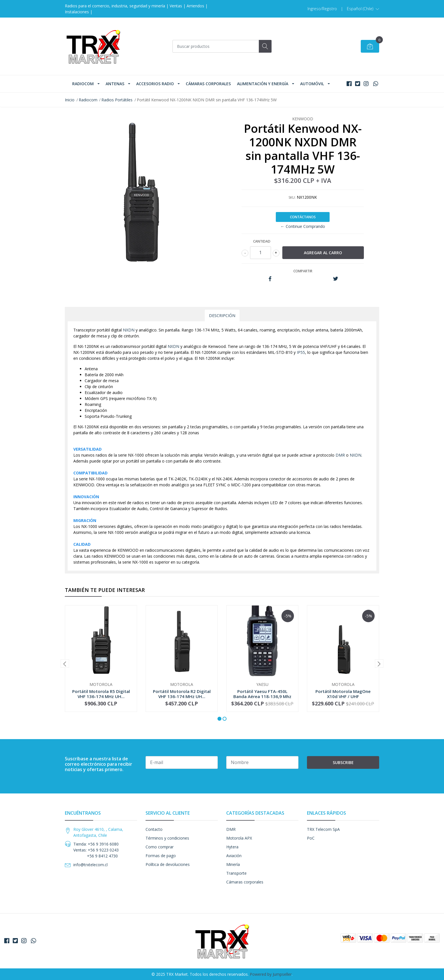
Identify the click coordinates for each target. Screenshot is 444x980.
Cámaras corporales (208, 84)
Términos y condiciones (167, 838)
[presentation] (65, 664)
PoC (311, 838)
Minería (233, 864)
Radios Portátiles (117, 100)
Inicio (70, 100)
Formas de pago (161, 856)
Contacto (154, 829)
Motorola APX (239, 838)
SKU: (292, 197)
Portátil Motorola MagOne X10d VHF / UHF (343, 694)
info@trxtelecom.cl (90, 865)
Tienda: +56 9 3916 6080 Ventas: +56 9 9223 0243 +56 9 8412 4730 (96, 850)
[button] (363, 9)
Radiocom (83, 84)
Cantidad (262, 241)
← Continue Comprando (303, 226)
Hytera (232, 847)
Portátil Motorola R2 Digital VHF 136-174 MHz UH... (182, 694)
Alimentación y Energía (263, 84)
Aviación (234, 856)
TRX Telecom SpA (323, 829)
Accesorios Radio (155, 84)
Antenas (115, 84)
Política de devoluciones (168, 864)
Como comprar (160, 847)
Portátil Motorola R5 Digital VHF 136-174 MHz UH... (101, 694)
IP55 (301, 352)
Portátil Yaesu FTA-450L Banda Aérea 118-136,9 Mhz (262, 694)
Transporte (236, 873)
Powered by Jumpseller (271, 974)
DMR (340, 455)
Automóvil (312, 84)
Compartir (303, 271)
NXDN (129, 330)
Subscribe (343, 762)
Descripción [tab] (222, 315)
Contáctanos (303, 217)
